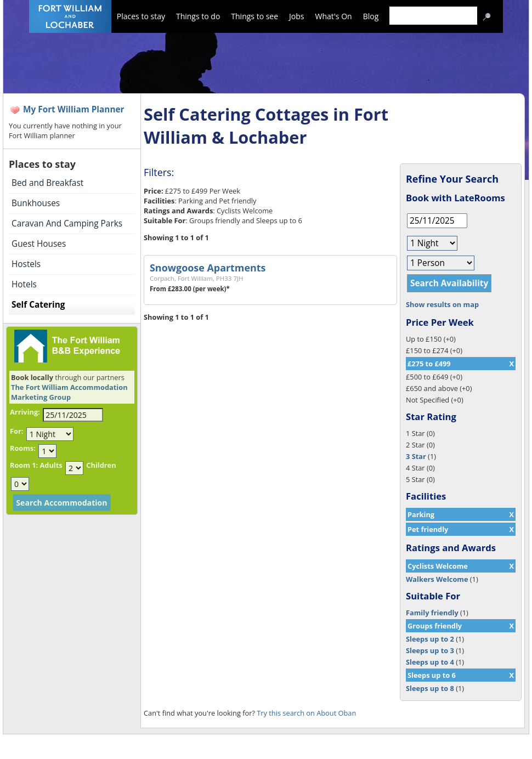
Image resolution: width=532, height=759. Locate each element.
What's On (334, 16)
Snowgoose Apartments (208, 268)
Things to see (254, 16)
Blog (371, 16)
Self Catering (38, 305)
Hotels (24, 284)
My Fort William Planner (74, 109)
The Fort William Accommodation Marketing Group (69, 392)
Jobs (296, 16)
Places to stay (141, 16)
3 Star (416, 456)
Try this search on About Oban (306, 713)
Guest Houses (39, 244)
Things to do (198, 16)
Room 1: (24, 465)
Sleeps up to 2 (430, 639)
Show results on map (442, 304)
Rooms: (23, 448)
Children (101, 465)
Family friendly (432, 613)
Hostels (26, 264)
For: (16, 431)
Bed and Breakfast (47, 183)
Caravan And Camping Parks (67, 223)
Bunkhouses (36, 203)
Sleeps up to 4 (430, 662)
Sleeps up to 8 (430, 688)
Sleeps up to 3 (430, 650)
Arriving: (25, 412)
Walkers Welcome (437, 579)
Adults (51, 465)
